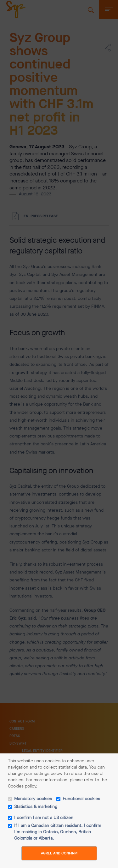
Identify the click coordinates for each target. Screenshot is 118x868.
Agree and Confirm (59, 853)
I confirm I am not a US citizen (44, 818)
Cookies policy (22, 786)
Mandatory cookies (33, 799)
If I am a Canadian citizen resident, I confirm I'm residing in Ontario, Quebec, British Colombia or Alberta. (58, 832)
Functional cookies (81, 799)
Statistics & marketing (36, 807)
